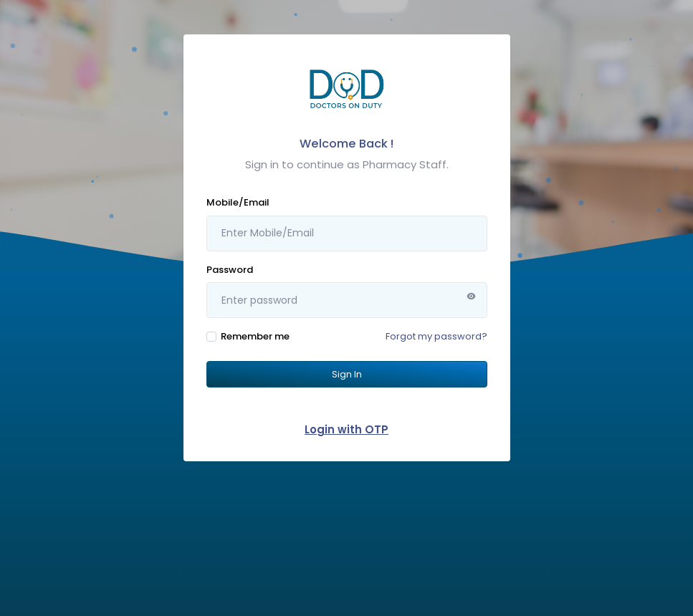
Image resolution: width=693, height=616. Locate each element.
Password (230, 270)
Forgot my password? (436, 336)
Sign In (347, 374)
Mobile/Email (238, 202)
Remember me (255, 336)
